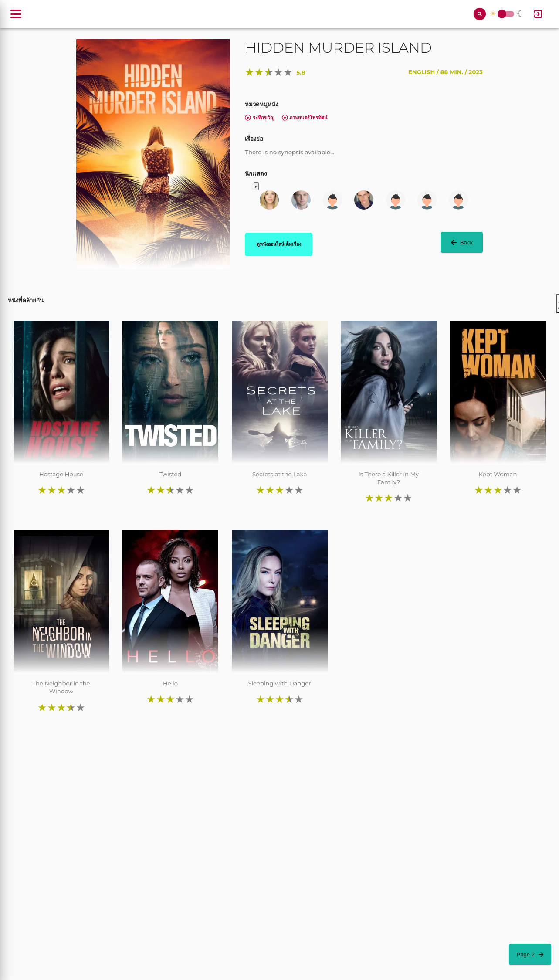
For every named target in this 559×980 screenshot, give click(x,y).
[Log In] (538, 14)
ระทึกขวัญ (259, 118)
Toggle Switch (502, 14)
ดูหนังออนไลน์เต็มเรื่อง (279, 244)
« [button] (256, 186)
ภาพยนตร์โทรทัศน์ (305, 118)
